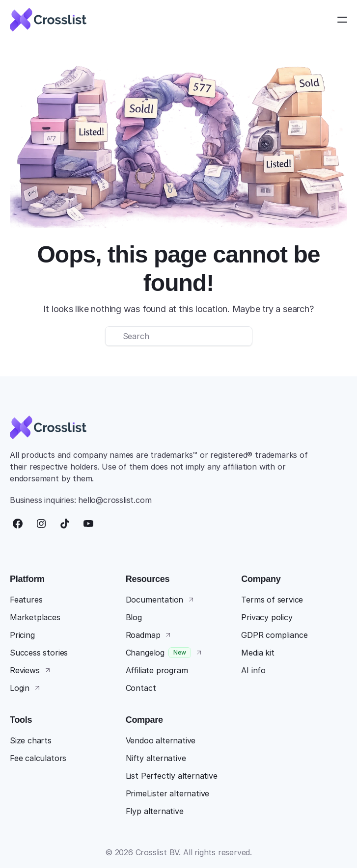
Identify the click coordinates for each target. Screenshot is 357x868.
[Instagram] (41, 524)
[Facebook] (18, 524)
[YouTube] (88, 524)
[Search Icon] (179, 336)
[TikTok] (65, 524)
